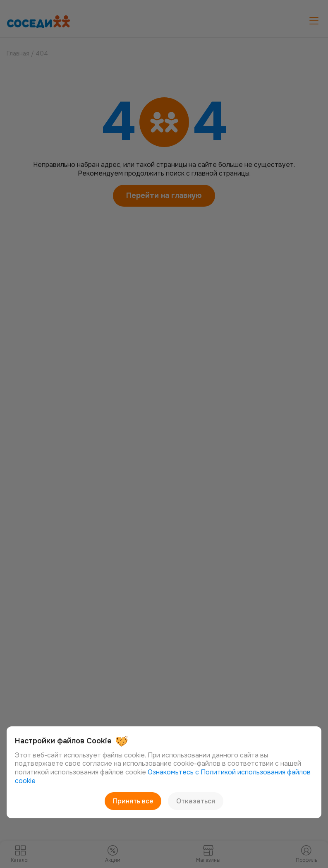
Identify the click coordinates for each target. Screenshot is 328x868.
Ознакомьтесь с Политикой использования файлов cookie (163, 776)
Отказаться (196, 801)
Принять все (133, 801)
